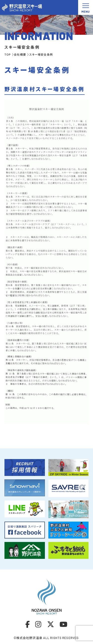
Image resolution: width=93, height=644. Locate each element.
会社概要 (20, 54)
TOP (8, 54)
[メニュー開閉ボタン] (86, 7)
